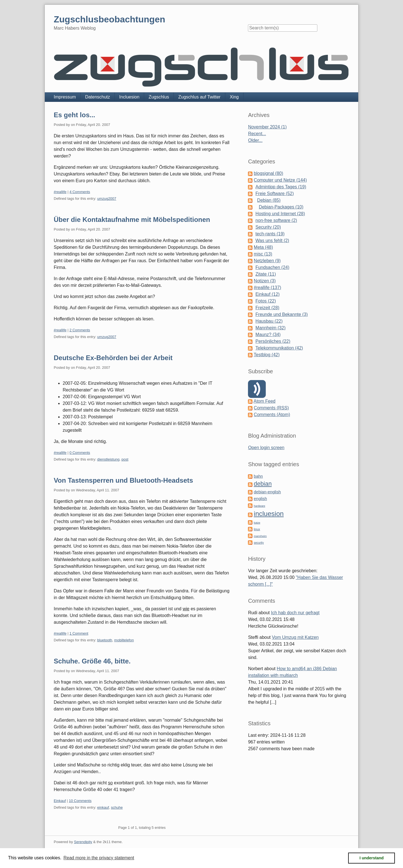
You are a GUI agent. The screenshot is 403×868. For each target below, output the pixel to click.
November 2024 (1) (267, 127)
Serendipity (83, 842)
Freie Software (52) (275, 193)
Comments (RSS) (271, 408)
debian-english (267, 492)
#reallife (60, 192)
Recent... (257, 134)
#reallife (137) (268, 288)
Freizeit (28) (267, 308)
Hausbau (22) (269, 321)
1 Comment (79, 633)
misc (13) (263, 254)
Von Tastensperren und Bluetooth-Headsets (123, 480)
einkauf (103, 807)
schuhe (117, 807)
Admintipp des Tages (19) (281, 187)
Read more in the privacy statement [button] (99, 858)
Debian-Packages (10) (281, 207)
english (260, 499)
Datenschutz (98, 97)
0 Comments (80, 453)
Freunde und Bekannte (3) (282, 314)
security (259, 543)
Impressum (65, 97)
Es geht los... (74, 115)
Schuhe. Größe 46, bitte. (92, 661)
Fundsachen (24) (272, 267)
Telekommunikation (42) (279, 348)
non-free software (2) (276, 220)
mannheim (260, 536)
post (125, 459)
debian (263, 484)
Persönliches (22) (273, 341)
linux (257, 529)
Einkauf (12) (268, 294)
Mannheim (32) (271, 328)
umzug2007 (107, 199)
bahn (258, 476)
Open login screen (266, 448)
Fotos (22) (266, 301)
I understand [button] (372, 858)
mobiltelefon (124, 640)
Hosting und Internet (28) (280, 214)
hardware (260, 506)
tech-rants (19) (270, 234)
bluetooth (105, 640)
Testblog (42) (267, 355)
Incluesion (129, 97)
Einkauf (60, 801)
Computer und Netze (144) (280, 180)
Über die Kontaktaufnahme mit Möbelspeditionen (132, 220)
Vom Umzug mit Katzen (295, 637)
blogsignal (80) (269, 173)
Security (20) (268, 227)
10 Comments (80, 801)
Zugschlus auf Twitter (199, 97)
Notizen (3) (265, 281)
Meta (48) (263, 247)
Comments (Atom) (272, 415)
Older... (255, 140)
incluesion (269, 514)
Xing (234, 97)
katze (257, 523)
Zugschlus (159, 97)
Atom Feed (264, 401)
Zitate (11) (266, 274)
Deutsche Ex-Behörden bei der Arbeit (113, 358)
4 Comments (80, 192)
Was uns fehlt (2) (272, 241)
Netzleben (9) (267, 261)
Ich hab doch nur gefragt (295, 613)
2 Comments (80, 330)
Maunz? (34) (268, 335)
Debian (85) (269, 200)
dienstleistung (108, 459)
